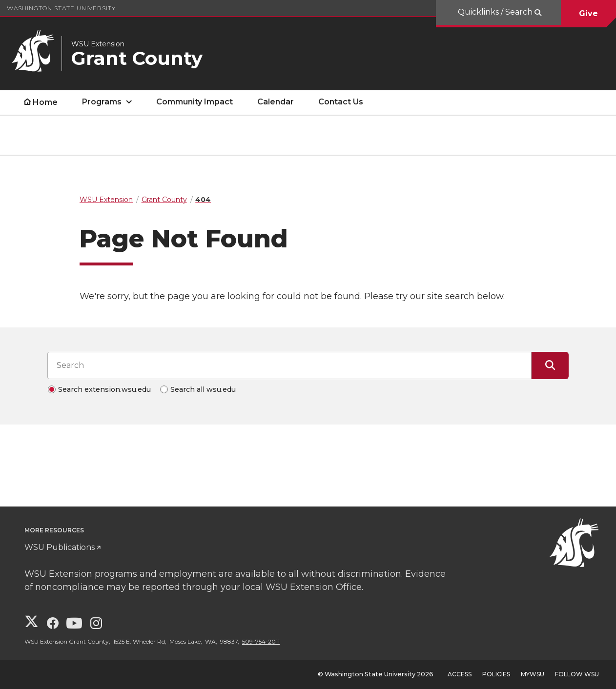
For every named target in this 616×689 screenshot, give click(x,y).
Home (45, 102)
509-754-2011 (261, 641)
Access (460, 674)
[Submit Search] (550, 365)
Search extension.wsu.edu (104, 389)
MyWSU (533, 674)
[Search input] (289, 365)
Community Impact (195, 102)
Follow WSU (577, 674)
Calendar (276, 102)
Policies (496, 674)
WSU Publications (60, 547)
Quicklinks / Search (496, 12)
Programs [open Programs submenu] (102, 102)
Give (588, 13)
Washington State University (61, 8)
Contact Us (341, 102)
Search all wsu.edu (203, 389)
